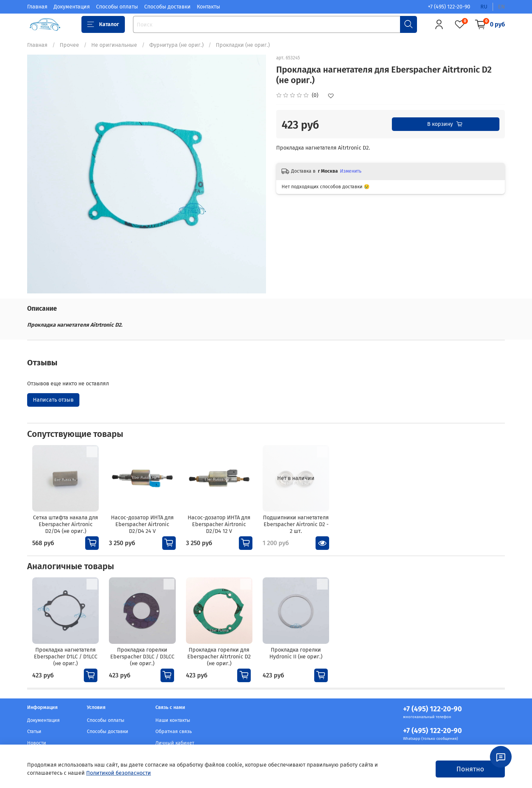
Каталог (103, 24)
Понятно (470, 769)
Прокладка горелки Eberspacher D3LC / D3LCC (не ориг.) (144, 666)
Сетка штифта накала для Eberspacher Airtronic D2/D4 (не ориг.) (63, 529)
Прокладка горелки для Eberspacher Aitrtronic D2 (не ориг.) (225, 666)
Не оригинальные (114, 45)
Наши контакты (173, 720)
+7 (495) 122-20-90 (449, 7)
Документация (72, 7)
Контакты (208, 7)
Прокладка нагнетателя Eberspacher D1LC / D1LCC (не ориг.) (63, 666)
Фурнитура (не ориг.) (176, 45)
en (501, 7)
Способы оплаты (117, 7)
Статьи (34, 732)
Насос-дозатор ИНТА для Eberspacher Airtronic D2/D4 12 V (225, 529)
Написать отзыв (53, 400)
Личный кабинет (175, 743)
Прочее (69, 45)
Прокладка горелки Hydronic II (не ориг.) (307, 662)
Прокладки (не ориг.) (243, 45)
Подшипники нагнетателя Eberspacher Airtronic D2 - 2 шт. (307, 529)
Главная (37, 7)
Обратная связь (174, 732)
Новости (37, 743)
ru (484, 7)
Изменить (351, 171)
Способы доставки (167, 7)
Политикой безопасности (119, 773)
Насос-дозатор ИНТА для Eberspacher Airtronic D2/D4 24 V (144, 529)
